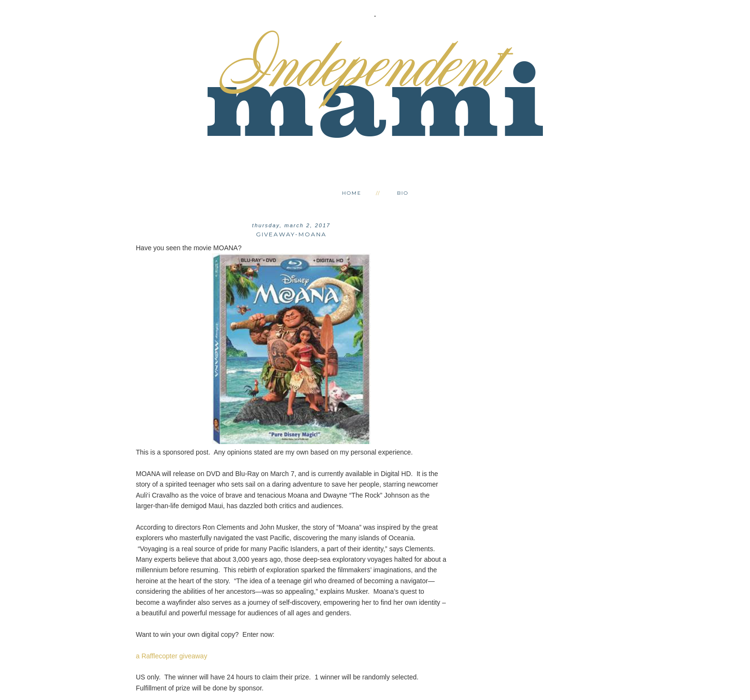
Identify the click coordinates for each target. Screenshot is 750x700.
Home (352, 193)
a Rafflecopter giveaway (171, 656)
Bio (403, 193)
